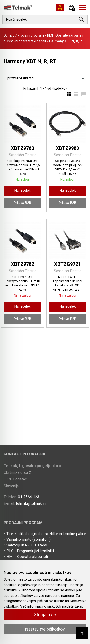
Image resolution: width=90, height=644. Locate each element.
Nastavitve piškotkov (45, 629)
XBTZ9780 (23, 148)
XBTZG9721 (67, 264)
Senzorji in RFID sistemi (27, 545)
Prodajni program (31, 35)
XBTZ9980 (67, 148)
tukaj (78, 606)
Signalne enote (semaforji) (29, 539)
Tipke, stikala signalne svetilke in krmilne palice (46, 534)
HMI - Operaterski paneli (65, 35)
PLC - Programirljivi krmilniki (30, 551)
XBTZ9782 (23, 264)
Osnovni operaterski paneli (26, 41)
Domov (9, 35)
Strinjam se (45, 614)
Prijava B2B (22, 203)
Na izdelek (22, 191)
